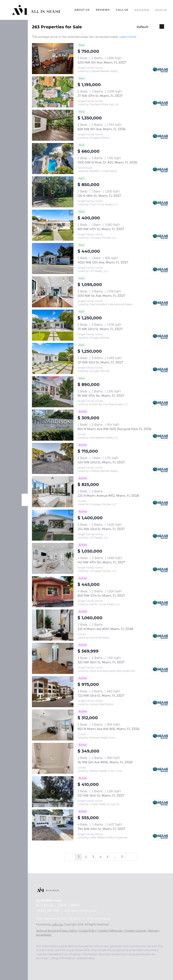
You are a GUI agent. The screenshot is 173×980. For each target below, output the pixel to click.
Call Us (122, 10)
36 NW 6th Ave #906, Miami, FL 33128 (105, 762)
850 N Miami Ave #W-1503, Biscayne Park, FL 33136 (115, 429)
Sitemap (153, 931)
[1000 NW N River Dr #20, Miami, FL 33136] (53, 159)
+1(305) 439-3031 (48, 911)
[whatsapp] (113, 964)
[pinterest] (105, 964)
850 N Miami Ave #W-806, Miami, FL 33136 (108, 729)
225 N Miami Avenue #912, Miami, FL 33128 (108, 496)
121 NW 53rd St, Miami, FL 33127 (100, 362)
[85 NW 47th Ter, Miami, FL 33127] (53, 392)
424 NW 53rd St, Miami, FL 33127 (101, 462)
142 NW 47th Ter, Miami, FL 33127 (101, 562)
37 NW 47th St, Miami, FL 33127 (100, 96)
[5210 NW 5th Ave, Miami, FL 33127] (53, 59)
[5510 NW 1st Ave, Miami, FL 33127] (53, 292)
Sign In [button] (161, 10)
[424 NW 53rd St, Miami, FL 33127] (53, 458)
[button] (36, 10)
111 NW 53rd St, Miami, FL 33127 (100, 329)
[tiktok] (88, 964)
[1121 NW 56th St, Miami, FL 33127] (53, 792)
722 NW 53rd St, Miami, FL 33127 (101, 696)
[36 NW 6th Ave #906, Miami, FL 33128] (53, 758)
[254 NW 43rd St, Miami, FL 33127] (53, 525)
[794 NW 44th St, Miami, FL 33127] (53, 825)
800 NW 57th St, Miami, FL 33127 (101, 596)
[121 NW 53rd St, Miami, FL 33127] (53, 358)
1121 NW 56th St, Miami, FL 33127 (101, 796)
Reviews (103, 10)
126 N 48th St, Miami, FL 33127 (99, 196)
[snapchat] (96, 964)
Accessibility (44, 935)
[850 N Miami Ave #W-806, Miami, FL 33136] (53, 725)
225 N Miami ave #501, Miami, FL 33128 (105, 629)
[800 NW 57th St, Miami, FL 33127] (53, 592)
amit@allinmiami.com (80, 911)
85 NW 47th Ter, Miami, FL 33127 (101, 396)
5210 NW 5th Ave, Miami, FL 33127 (102, 63)
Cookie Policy (88, 931)
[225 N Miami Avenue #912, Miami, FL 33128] (53, 492)
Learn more (128, 37)
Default (143, 27)
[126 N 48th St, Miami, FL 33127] (53, 192)
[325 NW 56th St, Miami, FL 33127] (53, 658)
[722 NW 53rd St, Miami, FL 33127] (53, 692)
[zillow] (63, 964)
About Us (82, 10)
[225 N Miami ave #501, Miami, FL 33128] (53, 625)
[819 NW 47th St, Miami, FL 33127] (53, 225)
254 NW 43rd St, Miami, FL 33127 (101, 529)
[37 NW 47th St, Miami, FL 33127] (53, 92)
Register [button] (142, 10)
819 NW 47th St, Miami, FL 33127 (101, 229)
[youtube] (80, 964)
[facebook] (38, 964)
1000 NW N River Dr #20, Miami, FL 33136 (107, 162)
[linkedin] (46, 964)
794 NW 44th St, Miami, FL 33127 (101, 829)
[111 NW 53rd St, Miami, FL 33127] (53, 325)
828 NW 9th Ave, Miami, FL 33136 (102, 129)
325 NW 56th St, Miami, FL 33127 (101, 662)
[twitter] (55, 964)
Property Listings (135, 931)
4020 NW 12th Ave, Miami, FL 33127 (103, 262)
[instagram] (71, 964)
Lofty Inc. (58, 924)
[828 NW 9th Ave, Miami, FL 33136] (53, 125)
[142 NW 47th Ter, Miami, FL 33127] (53, 558)
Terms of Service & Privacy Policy (57, 931)
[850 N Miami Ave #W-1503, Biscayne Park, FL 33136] (53, 425)
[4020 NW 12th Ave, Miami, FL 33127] (53, 259)
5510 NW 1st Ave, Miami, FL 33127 (101, 296)
